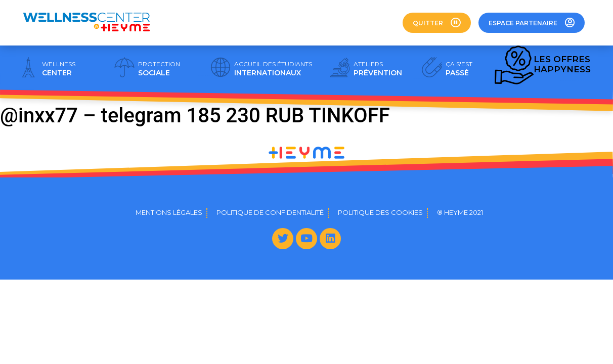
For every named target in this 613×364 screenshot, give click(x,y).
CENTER (59, 69)
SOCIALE (159, 69)
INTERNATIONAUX (273, 69)
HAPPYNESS (562, 64)
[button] (437, 23)
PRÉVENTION (378, 69)
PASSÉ (459, 69)
